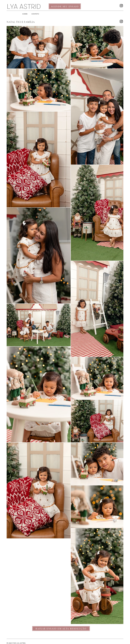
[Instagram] (121, 6)
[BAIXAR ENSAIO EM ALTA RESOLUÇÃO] (61, 628)
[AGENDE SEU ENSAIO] (65, 6)
